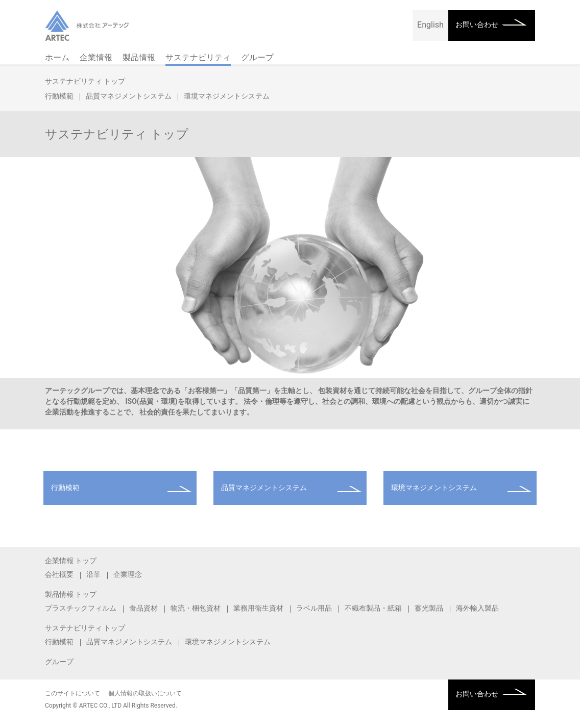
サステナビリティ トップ (85, 81)
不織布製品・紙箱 (373, 608)
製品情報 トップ (71, 594)
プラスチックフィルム (81, 608)
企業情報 (96, 57)
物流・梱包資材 (196, 608)
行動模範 (59, 96)
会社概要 (59, 574)
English (430, 25)
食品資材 (143, 608)
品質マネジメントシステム (129, 96)
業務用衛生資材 (258, 608)
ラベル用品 (314, 608)
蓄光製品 (429, 608)
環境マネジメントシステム (227, 96)
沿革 (93, 574)
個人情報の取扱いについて (145, 693)
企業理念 (128, 574)
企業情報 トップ (71, 561)
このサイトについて (72, 693)
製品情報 (139, 57)
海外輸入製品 (477, 608)
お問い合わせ (477, 25)
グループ (257, 57)
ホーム (57, 57)
